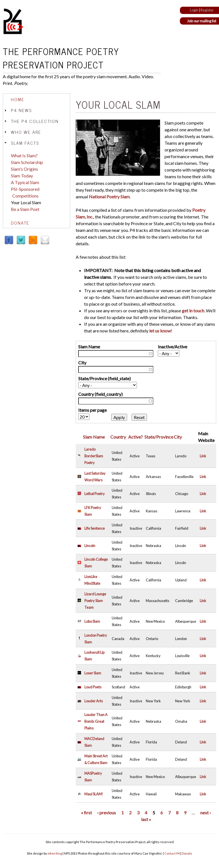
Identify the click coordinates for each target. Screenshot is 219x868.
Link (203, 456)
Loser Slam (93, 673)
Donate (20, 223)
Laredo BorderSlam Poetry (94, 456)
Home (18, 99)
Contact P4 (172, 853)
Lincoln (90, 546)
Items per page (92, 410)
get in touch (193, 311)
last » (146, 819)
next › (206, 813)
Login (194, 10)
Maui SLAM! (94, 794)
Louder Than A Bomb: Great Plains (96, 721)
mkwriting (55, 853)
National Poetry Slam (109, 197)
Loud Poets (93, 687)
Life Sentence (95, 528)
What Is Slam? (24, 155)
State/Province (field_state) (104, 378)
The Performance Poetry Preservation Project (61, 58)
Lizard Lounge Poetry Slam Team (95, 601)
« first (86, 813)
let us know (160, 331)
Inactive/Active (172, 347)
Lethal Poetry (95, 494)
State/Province (159, 437)
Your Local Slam (26, 202)
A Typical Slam (25, 182)
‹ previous (107, 813)
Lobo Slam (92, 621)
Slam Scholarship (27, 162)
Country (118, 437)
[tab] (36, 99)
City (82, 362)
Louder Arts (94, 701)
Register (207, 10)
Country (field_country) (100, 394)
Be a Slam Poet (25, 209)
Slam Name (89, 347)
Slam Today (22, 176)
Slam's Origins (24, 169)
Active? (135, 437)
